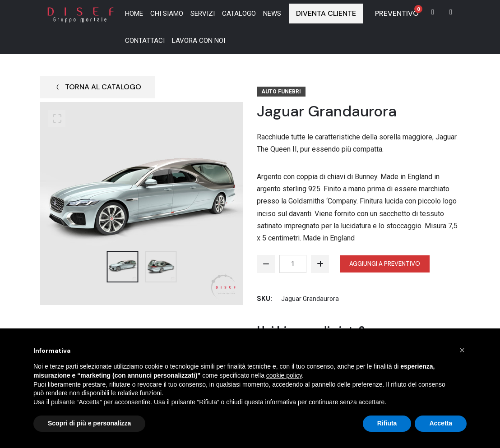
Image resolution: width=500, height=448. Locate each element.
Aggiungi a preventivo (385, 264)
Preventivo (399, 12)
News (272, 14)
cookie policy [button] (284, 375)
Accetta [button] (441, 423)
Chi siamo (167, 14)
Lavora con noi (199, 41)
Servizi (203, 14)
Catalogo (239, 14)
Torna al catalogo (98, 87)
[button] (462, 350)
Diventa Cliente (326, 13)
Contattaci (145, 41)
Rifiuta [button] (387, 423)
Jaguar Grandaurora (331, 111)
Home (134, 14)
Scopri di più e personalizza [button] (89, 423)
